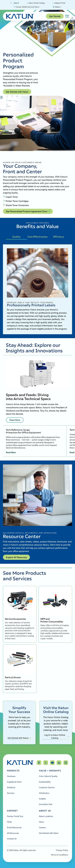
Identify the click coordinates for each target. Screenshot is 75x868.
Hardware (11, 776)
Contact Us (12, 839)
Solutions (11, 787)
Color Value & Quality (48, 776)
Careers (42, 827)
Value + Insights (50, 771)
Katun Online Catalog (36, 3)
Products (13, 771)
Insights (42, 799)
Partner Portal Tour (15, 816)
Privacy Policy (62, 850)
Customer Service (47, 787)
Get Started (55, 16)
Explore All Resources (16, 557)
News (41, 822)
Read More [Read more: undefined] (15, 420)
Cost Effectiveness (37, 237)
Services (11, 793)
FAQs (9, 822)
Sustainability (45, 782)
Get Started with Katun (17, 92)
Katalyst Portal (59, 3)
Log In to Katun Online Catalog (57, 736)
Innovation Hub (46, 804)
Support (12, 811)
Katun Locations (46, 816)
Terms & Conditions (59, 855)
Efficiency (59, 237)
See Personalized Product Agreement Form (28, 211)
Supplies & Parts (14, 782)
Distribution (44, 793)
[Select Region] (27, 7)
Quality (16, 237)
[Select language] (57, 7)
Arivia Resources (14, 827)
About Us (45, 811)
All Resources (13, 833)
